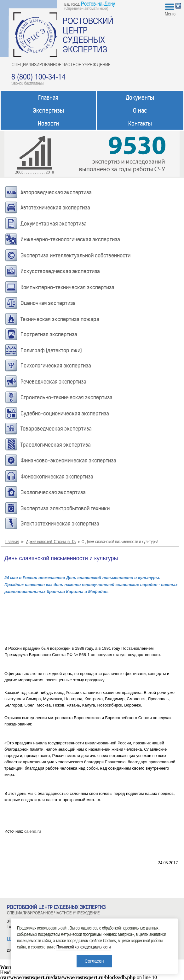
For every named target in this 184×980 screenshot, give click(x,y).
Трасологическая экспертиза (56, 445)
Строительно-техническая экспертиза (66, 397)
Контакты (140, 123)
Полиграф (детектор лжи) (51, 350)
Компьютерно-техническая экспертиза (67, 287)
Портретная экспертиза (49, 334)
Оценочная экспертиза (48, 303)
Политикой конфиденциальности (83, 947)
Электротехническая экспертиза (60, 524)
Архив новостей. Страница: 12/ (51, 541)
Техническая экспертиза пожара (60, 319)
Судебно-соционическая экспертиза (65, 414)
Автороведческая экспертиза (56, 192)
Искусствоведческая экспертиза (60, 271)
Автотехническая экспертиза (55, 208)
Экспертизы (48, 111)
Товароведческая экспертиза (56, 429)
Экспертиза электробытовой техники (65, 508)
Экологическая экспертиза (53, 492)
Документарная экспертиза (54, 224)
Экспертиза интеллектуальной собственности (75, 255)
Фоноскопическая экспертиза (57, 477)
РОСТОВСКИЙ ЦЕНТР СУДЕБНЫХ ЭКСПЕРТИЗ (88, 35)
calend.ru (33, 831)
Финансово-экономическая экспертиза (68, 461)
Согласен (94, 961)
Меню (170, 14)
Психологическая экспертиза (56, 366)
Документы (140, 98)
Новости (48, 123)
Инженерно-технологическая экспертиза (70, 239)
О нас (140, 111)
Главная (48, 98)
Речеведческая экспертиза (53, 382)
